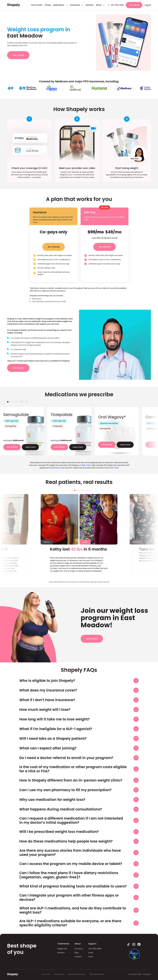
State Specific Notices (97, 974)
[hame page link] (14, 5)
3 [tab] (77, 490)
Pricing (48, 5)
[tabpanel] (22, 431)
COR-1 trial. (114, 468)
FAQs (91, 957)
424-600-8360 (95, 949)
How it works (37, 5)
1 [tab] (72, 490)
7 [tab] (86, 490)
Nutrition (90, 5)
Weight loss (62, 949)
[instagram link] (134, 944)
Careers (78, 957)
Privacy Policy (59, 974)
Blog (76, 953)
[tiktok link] (128, 944)
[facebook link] (139, 944)
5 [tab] (81, 490)
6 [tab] (83, 490)
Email (91, 953)
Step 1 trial (86, 465)
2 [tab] (75, 490)
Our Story (79, 949)
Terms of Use (46, 974)
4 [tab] (79, 490)
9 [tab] (90, 490)
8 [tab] (88, 490)
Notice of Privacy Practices (77, 974)
